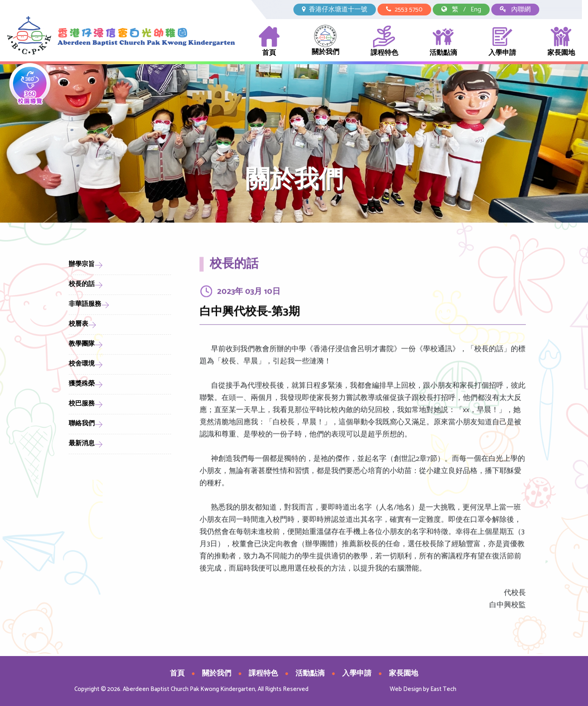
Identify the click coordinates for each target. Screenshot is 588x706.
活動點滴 (443, 42)
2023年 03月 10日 (249, 296)
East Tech (443, 689)
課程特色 (384, 42)
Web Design (406, 689)
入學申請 (502, 42)
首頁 (269, 42)
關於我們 (325, 41)
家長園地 (561, 42)
